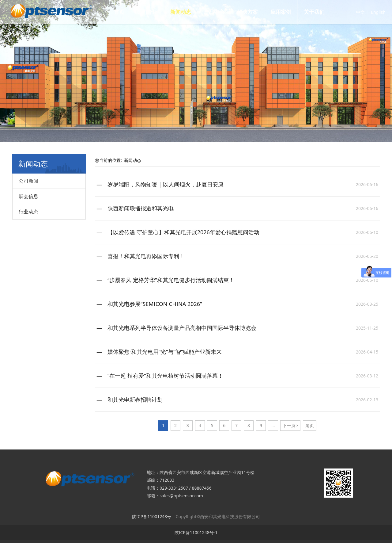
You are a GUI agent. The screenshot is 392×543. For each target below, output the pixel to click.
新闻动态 (188, 12)
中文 (353, 12)
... (273, 425)
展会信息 (28, 196)
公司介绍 (154, 12)
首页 (126, 12)
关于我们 (321, 12)
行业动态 (28, 212)
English (371, 12)
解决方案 (254, 12)
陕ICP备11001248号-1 (196, 532)
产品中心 (221, 12)
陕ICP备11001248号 (152, 516)
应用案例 (288, 12)
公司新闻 (28, 181)
